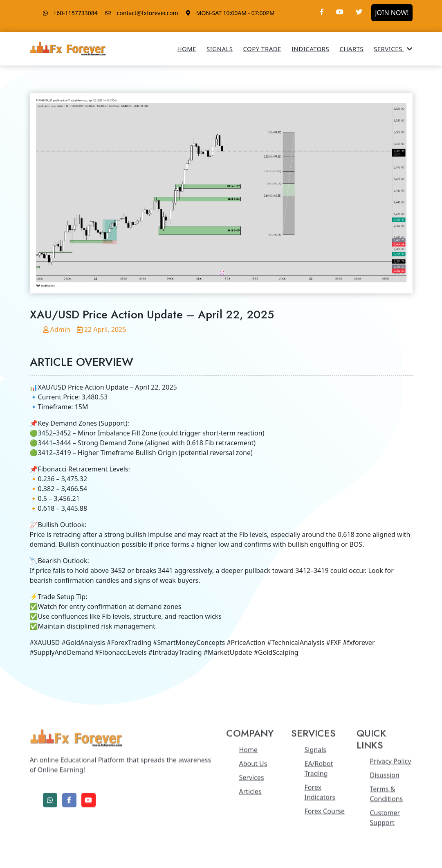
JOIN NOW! (392, 13)
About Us (253, 837)
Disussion (384, 849)
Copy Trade (262, 49)
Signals (220, 49)
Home (187, 49)
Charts (351, 49)
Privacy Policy (390, 835)
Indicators (310, 49)
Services (393, 49)
